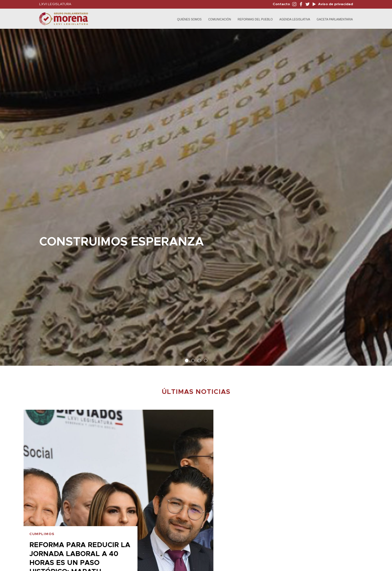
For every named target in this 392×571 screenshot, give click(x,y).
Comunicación (220, 19)
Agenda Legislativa (295, 19)
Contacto (281, 4)
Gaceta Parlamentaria (335, 19)
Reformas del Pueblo (255, 19)
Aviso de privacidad (335, 4)
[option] (196, 194)
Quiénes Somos (189, 19)
